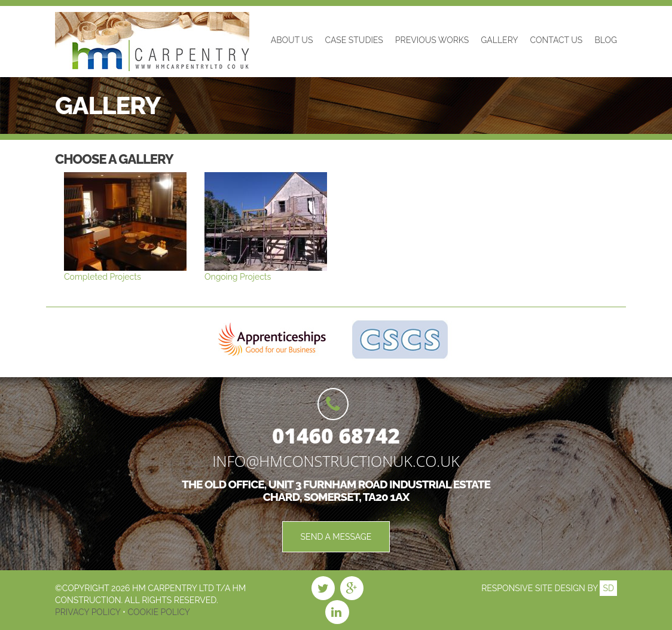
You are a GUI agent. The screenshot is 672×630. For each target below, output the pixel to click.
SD (608, 588)
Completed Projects (103, 277)
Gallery (499, 40)
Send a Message (336, 537)
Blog (606, 40)
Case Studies (354, 40)
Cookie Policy (158, 612)
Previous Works (432, 40)
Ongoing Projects (238, 277)
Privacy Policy (89, 612)
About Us (292, 40)
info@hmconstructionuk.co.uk (336, 461)
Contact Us (557, 40)
